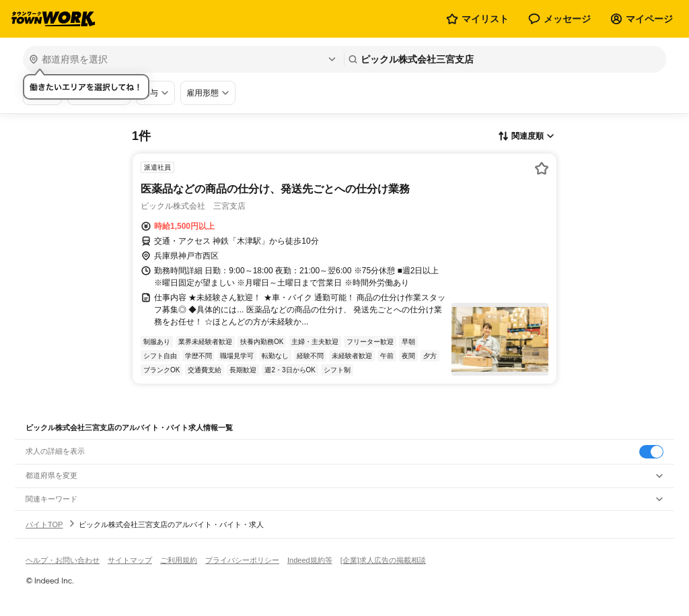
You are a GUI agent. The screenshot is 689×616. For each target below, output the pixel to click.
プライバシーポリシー (242, 560)
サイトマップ (130, 560)
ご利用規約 (179, 560)
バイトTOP (44, 524)
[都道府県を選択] (182, 59)
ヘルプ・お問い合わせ (63, 560)
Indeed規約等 (310, 560)
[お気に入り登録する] (542, 168)
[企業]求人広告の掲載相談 (383, 560)
